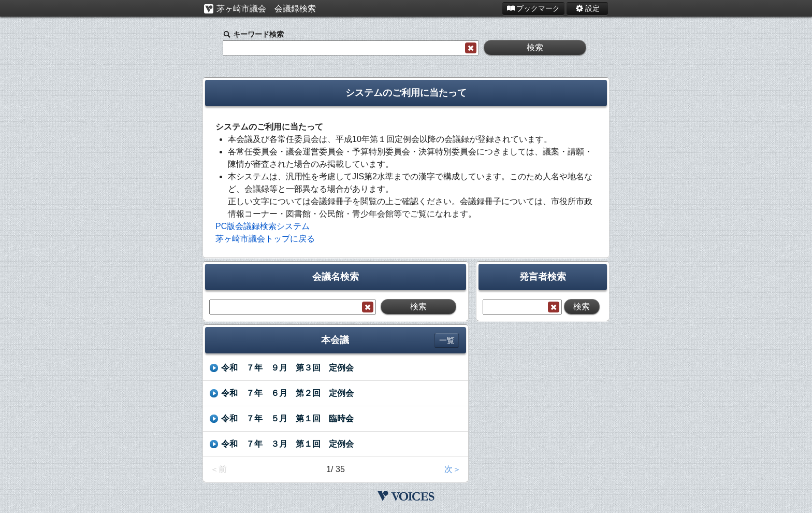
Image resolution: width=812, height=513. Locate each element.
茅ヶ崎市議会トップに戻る (265, 239)
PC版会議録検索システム (263, 226)
